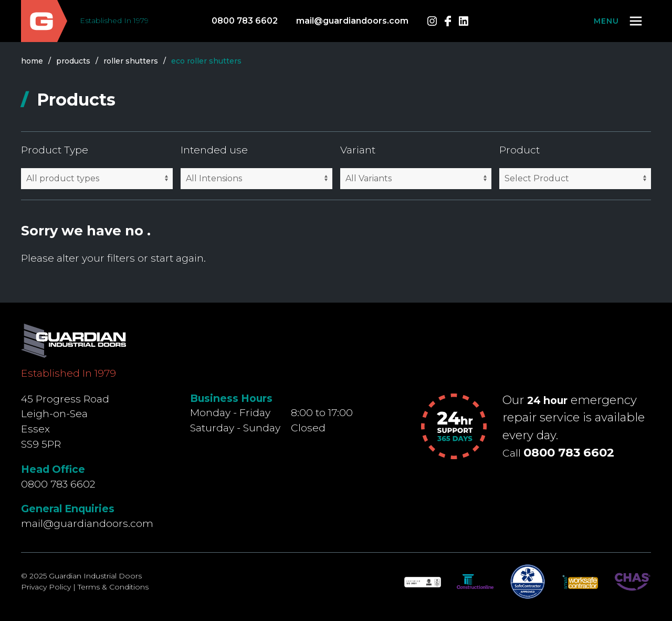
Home (32, 61)
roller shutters (131, 61)
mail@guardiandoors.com (352, 21)
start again (177, 258)
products (73, 61)
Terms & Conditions (113, 587)
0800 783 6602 (245, 21)
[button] (619, 21)
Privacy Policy (46, 587)
